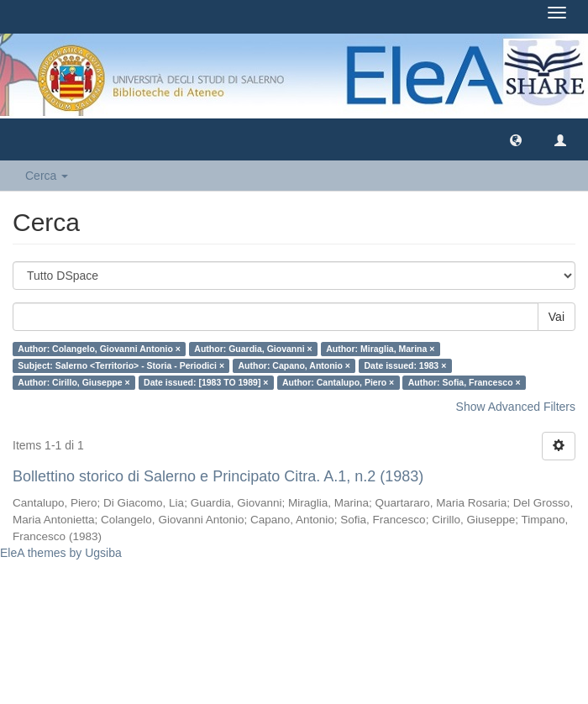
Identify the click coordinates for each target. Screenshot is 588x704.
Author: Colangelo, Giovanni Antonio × (99, 349)
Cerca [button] (47, 176)
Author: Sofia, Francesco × (465, 382)
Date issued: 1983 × (406, 365)
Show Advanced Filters (516, 407)
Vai (556, 317)
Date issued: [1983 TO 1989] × (206, 382)
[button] (516, 139)
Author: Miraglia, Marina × (380, 349)
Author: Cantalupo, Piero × (338, 382)
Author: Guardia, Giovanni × (253, 349)
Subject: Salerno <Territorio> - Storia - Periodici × (121, 365)
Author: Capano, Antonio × (294, 365)
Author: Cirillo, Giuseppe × (73, 382)
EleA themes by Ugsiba (61, 553)
